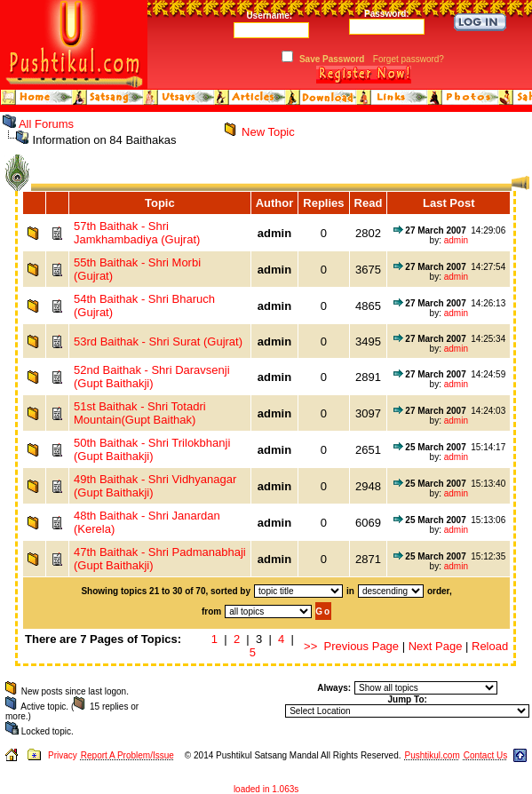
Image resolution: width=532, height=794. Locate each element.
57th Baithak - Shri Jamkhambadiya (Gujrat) (137, 233)
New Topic (268, 132)
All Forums (46, 124)
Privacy (63, 755)
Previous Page (362, 646)
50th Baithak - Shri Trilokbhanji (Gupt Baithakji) (152, 449)
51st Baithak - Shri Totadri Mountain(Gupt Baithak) (140, 413)
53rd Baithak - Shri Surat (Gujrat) (158, 341)
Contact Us (485, 755)
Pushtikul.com (432, 755)
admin (456, 240)
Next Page (436, 646)
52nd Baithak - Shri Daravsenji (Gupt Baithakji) (152, 377)
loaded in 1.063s (266, 789)
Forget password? (409, 59)
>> (310, 646)
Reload (490, 646)
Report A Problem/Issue (127, 755)
